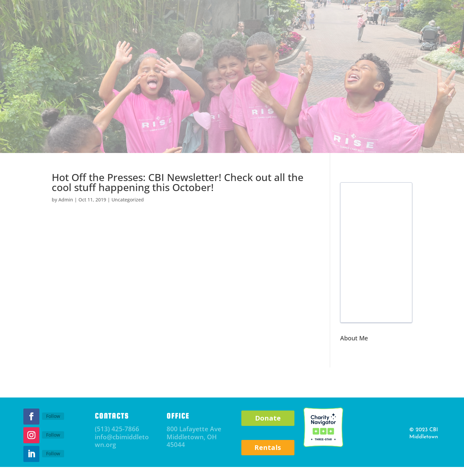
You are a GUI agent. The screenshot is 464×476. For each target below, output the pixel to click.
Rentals (268, 447)
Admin (66, 200)
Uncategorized (128, 200)
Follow (53, 416)
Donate (268, 418)
